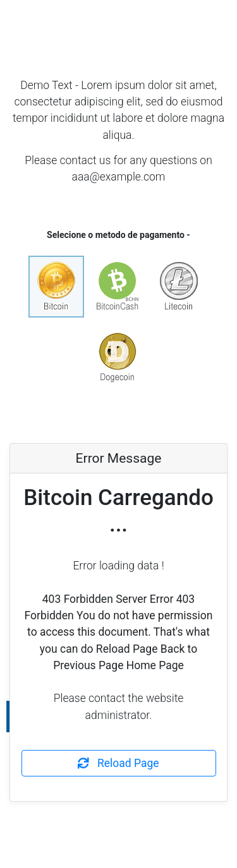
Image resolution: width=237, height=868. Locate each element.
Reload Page (118, 763)
